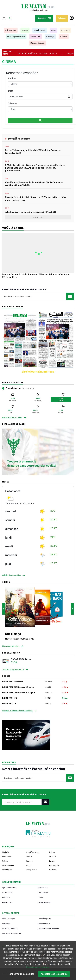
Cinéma (12, 78)
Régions (29, 861)
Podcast (53, 870)
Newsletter (44, 18)
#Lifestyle (50, 37)
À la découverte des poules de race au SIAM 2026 (31, 212)
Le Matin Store (44, 923)
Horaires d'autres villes (12, 417)
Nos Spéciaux (31, 870)
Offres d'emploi (44, 902)
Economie (6, 856)
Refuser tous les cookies (21, 974)
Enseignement (8, 865)
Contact (41, 897)
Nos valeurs (43, 887)
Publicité (6, 897)
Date (11, 91)
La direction (7, 892)
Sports (28, 865)
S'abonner (62, 18)
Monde (29, 856)
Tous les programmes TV (13, 669)
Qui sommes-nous (10, 887)
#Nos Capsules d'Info (16, 37)
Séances (13, 103)
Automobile (54, 865)
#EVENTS (65, 30)
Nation (52, 852)
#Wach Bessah (40, 30)
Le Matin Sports (44, 919)
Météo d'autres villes (11, 575)
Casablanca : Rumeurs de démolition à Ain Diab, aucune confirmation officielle (34, 184)
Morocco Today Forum (12, 933)
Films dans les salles (11, 646)
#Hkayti (25, 30)
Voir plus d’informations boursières (17, 711)
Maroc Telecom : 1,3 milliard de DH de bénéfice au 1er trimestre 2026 (33, 152)
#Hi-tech (64, 37)
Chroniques (7, 870)
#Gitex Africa (11, 30)
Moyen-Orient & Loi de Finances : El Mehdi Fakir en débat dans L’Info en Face (36, 199)
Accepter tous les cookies (54, 974)
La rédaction (43, 892)
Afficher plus (38, 217)
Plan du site (7, 902)
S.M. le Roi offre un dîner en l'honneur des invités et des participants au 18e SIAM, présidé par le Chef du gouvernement (35, 168)
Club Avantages (9, 919)
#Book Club (36, 37)
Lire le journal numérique (38, 372)
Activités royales (33, 852)
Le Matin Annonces (10, 928)
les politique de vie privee (38, 967)
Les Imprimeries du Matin (48, 928)
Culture (5, 861)
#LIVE (54, 30)
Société (52, 856)
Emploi (52, 861)
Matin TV (6, 852)
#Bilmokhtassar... (37, 43)
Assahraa (6, 923)
